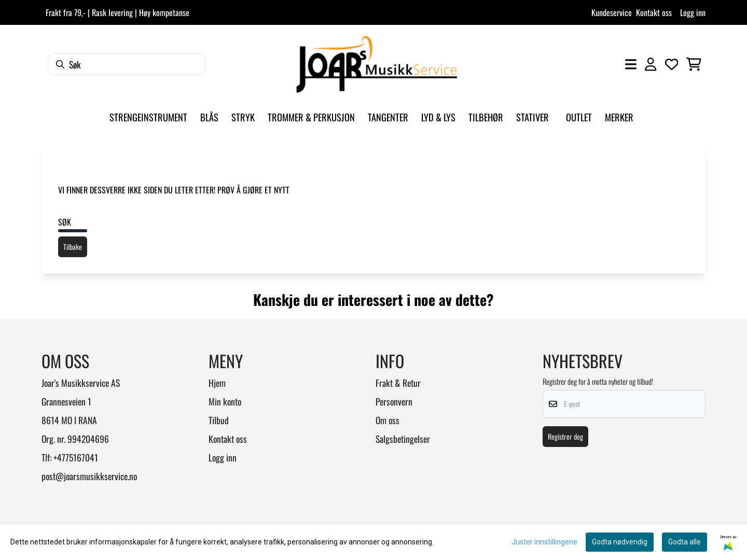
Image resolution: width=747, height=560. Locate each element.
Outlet (579, 117)
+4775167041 (76, 457)
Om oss (388, 420)
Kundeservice (612, 12)
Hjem (217, 383)
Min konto (225, 401)
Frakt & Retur (398, 383)
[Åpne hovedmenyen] (631, 64)
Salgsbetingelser (403, 439)
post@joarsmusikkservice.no (89, 476)
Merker (619, 117)
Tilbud (219, 420)
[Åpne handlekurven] (694, 64)
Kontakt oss (654, 12)
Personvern (394, 401)
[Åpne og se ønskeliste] (672, 64)
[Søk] (127, 64)
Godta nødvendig (620, 542)
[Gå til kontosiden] (651, 64)
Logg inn (693, 12)
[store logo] (377, 64)
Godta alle (684, 542)
